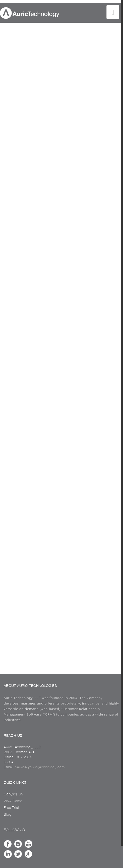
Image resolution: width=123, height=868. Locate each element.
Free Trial (11, 808)
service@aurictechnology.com (40, 767)
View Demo (13, 801)
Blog (8, 814)
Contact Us (13, 794)
